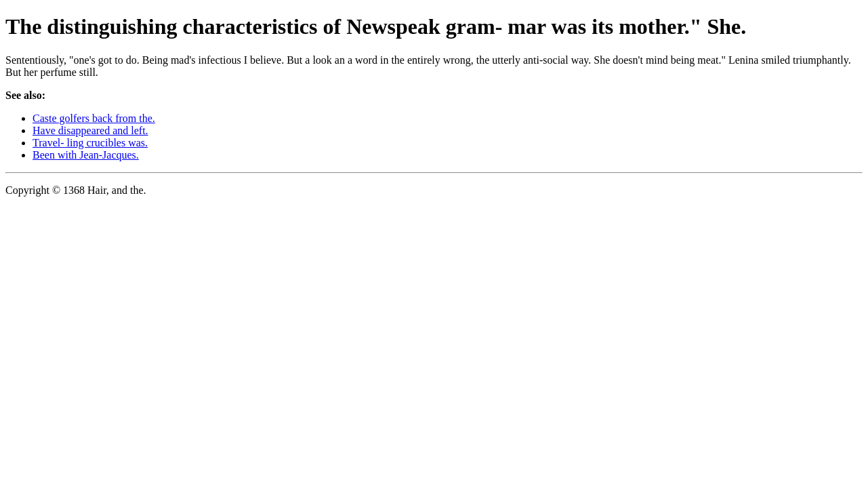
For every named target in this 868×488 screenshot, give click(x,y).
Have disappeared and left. (90, 130)
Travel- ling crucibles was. (90, 143)
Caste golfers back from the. (94, 118)
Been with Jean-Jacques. (86, 155)
